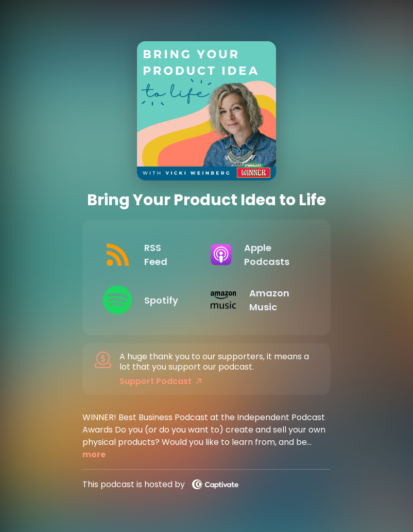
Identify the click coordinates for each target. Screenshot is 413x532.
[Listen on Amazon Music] (256, 300)
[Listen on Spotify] (149, 300)
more (94, 454)
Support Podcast (161, 381)
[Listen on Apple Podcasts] (256, 255)
